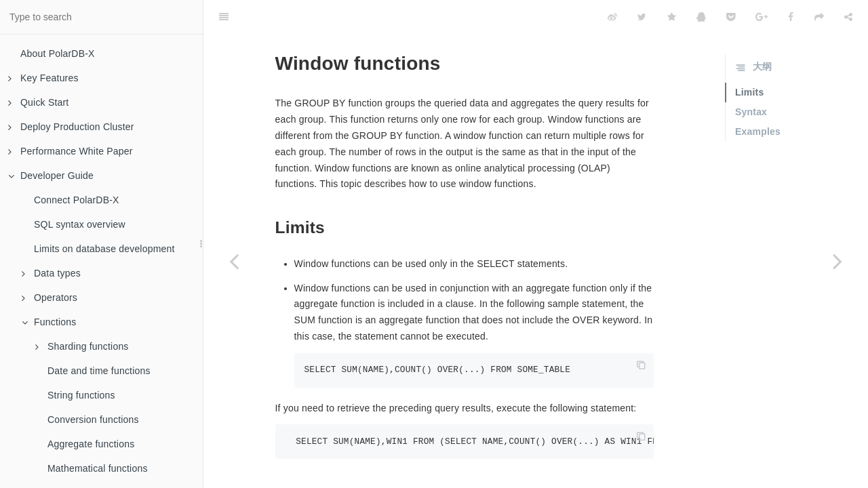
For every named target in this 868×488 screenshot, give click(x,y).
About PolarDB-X (58, 54)
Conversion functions (93, 420)
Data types (51, 273)
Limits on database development (104, 249)
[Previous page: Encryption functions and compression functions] (234, 261)
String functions (81, 395)
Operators (50, 298)
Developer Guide (51, 176)
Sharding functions (82, 346)
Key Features (43, 78)
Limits (749, 58)
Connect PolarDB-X (77, 200)
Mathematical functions (98, 468)
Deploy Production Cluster (71, 127)
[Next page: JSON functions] (837, 261)
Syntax (751, 78)
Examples (758, 98)
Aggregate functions (91, 444)
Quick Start (38, 102)
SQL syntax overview (80, 224)
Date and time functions (99, 371)
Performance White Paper (71, 151)
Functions (49, 322)
